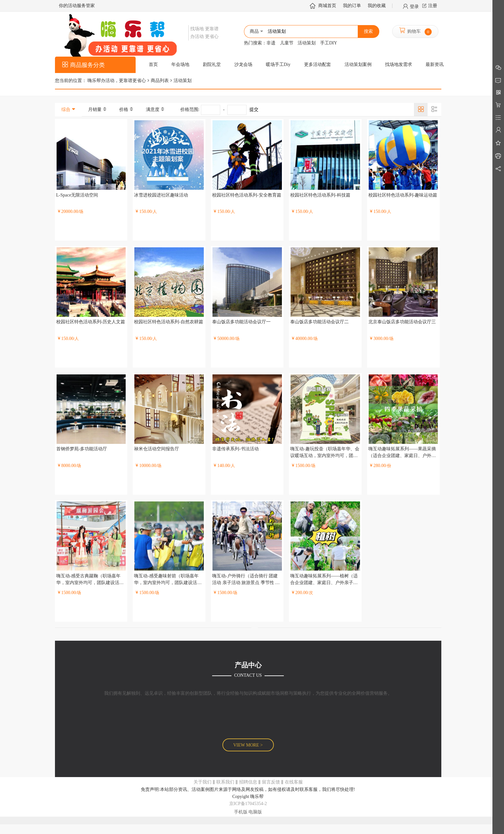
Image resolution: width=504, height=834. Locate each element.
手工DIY (329, 43)
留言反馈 (271, 782)
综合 (66, 110)
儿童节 (287, 43)
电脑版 (255, 812)
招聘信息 (248, 782)
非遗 (271, 43)
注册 (433, 6)
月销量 (95, 110)
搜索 (368, 31)
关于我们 (203, 782)
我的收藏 (377, 6)
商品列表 (160, 81)
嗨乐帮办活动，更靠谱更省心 (116, 81)
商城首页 (327, 6)
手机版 (241, 812)
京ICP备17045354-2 (248, 804)
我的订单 (352, 6)
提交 (254, 110)
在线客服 (294, 782)
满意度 (153, 110)
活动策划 (307, 43)
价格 (124, 110)
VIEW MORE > (248, 745)
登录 (414, 6)
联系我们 (225, 782)
